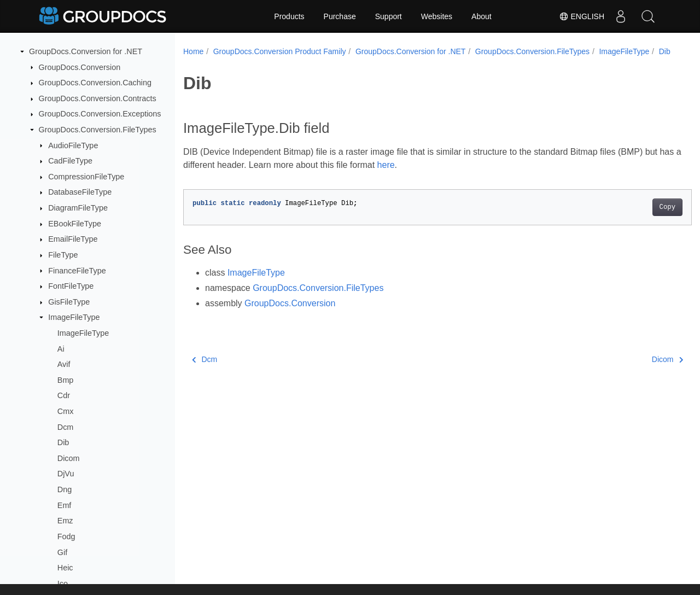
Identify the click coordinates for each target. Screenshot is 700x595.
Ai (61, 349)
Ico (63, 584)
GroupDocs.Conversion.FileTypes (98, 130)
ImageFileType (74, 317)
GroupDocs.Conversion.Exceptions (100, 114)
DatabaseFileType (80, 192)
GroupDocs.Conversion (80, 67)
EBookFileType (75, 224)
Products (289, 16)
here (424, 176)
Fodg (66, 536)
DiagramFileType (78, 208)
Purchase (340, 16)
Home (193, 51)
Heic (65, 568)
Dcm (66, 427)
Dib (63, 442)
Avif (64, 364)
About (482, 16)
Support (389, 16)
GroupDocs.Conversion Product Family (280, 51)
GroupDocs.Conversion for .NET (86, 51)
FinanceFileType (77, 271)
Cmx (66, 411)
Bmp (66, 380)
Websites (437, 16)
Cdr (64, 395)
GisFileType (69, 302)
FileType (63, 255)
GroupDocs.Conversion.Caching (95, 83)
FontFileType (71, 286)
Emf (65, 505)
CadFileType (70, 161)
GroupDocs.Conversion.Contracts (98, 98)
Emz (65, 521)
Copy (632, 219)
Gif (62, 552)
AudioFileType (73, 145)
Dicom (69, 458)
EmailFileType (73, 239)
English (582, 16)
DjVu (66, 474)
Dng (65, 489)
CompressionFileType (86, 177)
